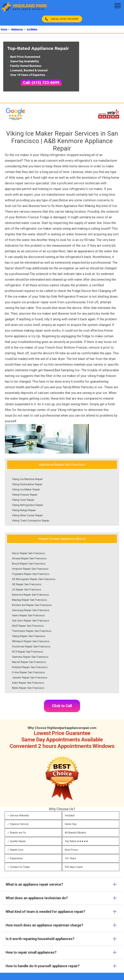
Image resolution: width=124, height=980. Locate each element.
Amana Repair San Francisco (29, 558)
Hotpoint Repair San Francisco (30, 569)
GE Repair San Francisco (27, 584)
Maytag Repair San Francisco (29, 600)
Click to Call (62, 706)
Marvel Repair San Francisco (29, 662)
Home (4, 29)
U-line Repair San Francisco (28, 672)
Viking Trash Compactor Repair (31, 521)
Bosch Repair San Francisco (29, 564)
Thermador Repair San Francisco (32, 631)
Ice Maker (32, 29)
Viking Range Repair (24, 510)
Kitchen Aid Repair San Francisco (32, 605)
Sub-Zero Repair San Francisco (31, 621)
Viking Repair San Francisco (29, 636)
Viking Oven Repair (23, 500)
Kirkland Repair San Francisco (30, 667)
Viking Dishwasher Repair (27, 484)
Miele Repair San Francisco (28, 688)
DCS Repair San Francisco (28, 652)
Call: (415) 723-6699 (41, 83)
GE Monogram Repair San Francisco (34, 579)
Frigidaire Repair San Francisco (31, 574)
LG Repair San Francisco (27, 589)
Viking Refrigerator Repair (28, 505)
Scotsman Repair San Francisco (31, 646)
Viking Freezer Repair (25, 495)
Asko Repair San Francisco (28, 683)
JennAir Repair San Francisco (30, 678)
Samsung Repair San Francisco (31, 610)
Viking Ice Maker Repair (26, 489)
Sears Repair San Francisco (28, 615)
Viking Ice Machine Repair (27, 479)
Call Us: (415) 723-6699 (65, 19)
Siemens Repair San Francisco (30, 657)
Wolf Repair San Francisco (28, 626)
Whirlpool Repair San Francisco (31, 641)
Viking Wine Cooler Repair (27, 515)
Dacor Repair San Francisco (29, 553)
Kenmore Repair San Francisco (30, 595)
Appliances (17, 29)
